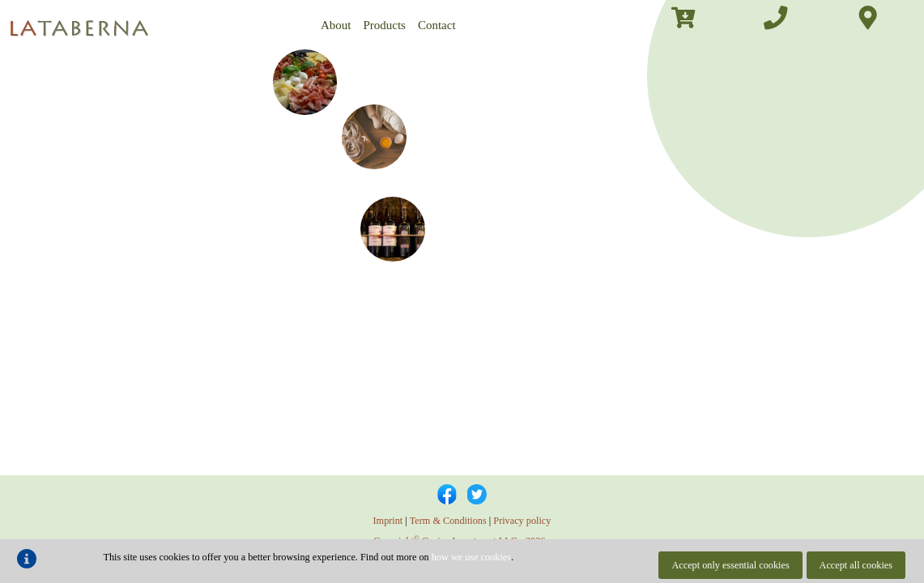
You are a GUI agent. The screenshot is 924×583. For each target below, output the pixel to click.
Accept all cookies (856, 565)
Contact (437, 25)
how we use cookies (471, 557)
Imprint (388, 521)
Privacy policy (522, 521)
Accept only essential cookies (730, 565)
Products (384, 25)
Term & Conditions (448, 521)
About (336, 25)
